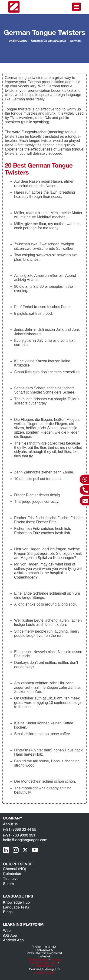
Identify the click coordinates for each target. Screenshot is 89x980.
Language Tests (16, 907)
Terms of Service (38, 960)
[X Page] (26, 850)
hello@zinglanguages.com (25, 840)
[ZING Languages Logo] (14, 7)
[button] (76, 7)
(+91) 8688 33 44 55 (20, 829)
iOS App (10, 935)
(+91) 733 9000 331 (19, 835)
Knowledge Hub (16, 902)
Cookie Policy (49, 963)
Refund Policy (44, 966)
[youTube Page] (36, 850)
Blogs (8, 912)
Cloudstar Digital (44, 973)
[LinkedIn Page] (7, 850)
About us (10, 824)
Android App (13, 940)
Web (7, 930)
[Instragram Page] (17, 850)
